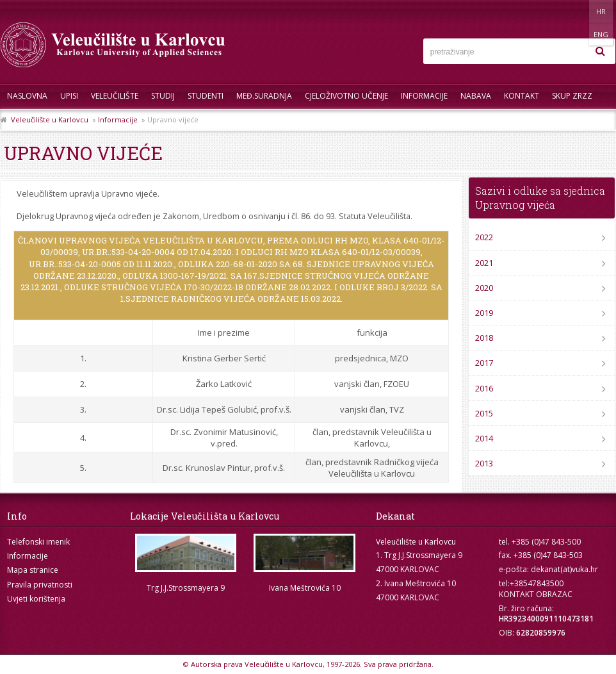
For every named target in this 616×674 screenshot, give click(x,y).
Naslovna (27, 96)
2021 (484, 263)
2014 (484, 438)
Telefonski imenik (38, 542)
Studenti (206, 96)
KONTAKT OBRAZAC (536, 594)
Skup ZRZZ (572, 96)
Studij (163, 96)
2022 (484, 237)
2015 (484, 413)
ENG (602, 11)
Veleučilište (115, 96)
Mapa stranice (33, 570)
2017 (484, 363)
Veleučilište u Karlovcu (50, 119)
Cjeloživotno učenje (346, 96)
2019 (484, 313)
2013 (484, 463)
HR (576, 11)
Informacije (424, 96)
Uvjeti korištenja (36, 599)
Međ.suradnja (264, 96)
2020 (484, 288)
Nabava (476, 96)
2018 (484, 338)
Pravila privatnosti (40, 585)
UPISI (69, 96)
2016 (484, 388)
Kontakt (522, 96)
